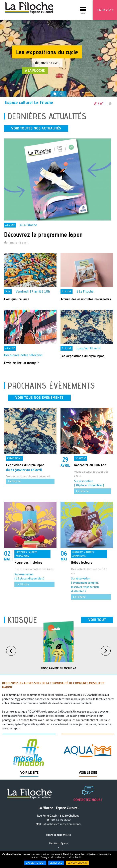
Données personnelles (58, 846)
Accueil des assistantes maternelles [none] (86, 299)
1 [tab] (55, 94)
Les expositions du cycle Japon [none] (83, 356)
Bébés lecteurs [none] (82, 573)
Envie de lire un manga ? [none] (21, 363)
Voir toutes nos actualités (36, 128)
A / (97, 104)
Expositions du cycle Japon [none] (25, 476)
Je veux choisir (77, 863)
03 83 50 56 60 (61, 831)
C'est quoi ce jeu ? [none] (17, 299)
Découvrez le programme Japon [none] (43, 234)
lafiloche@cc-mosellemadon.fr (62, 835)
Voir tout (97, 631)
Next (106, 662)
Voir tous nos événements (39, 409)
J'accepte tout (35, 863)
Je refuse (56, 863)
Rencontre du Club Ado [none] (90, 476)
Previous (11, 662)
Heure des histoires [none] (28, 573)
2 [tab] (62, 94)
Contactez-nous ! (88, 811)
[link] (57, 192)
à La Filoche (35, 71)
